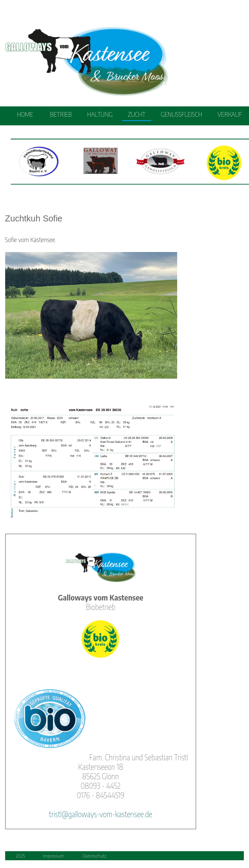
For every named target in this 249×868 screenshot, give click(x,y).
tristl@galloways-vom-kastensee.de (101, 814)
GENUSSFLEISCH (181, 114)
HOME (25, 114)
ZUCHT (137, 114)
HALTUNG (100, 114)
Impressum (54, 855)
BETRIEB (61, 114)
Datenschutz (95, 855)
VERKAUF (230, 114)
